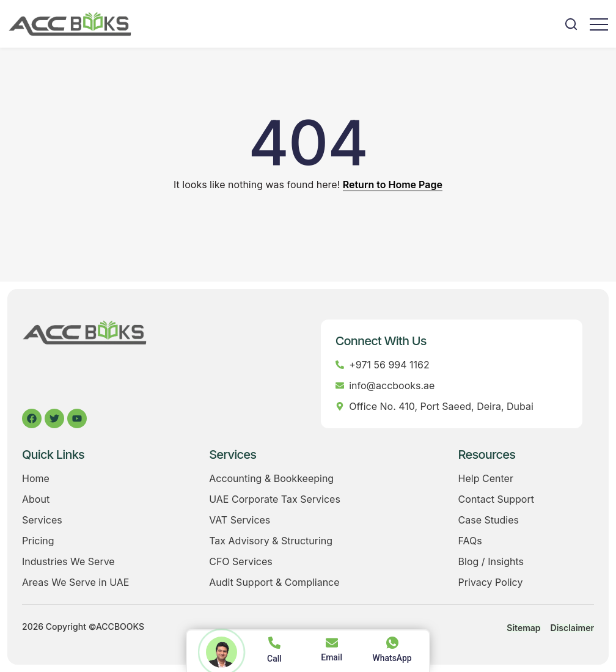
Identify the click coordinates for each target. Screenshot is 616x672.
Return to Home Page (393, 184)
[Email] (332, 643)
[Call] (274, 643)
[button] (571, 24)
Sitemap (523, 628)
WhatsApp (392, 658)
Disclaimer (572, 628)
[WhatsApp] (392, 643)
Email (332, 657)
